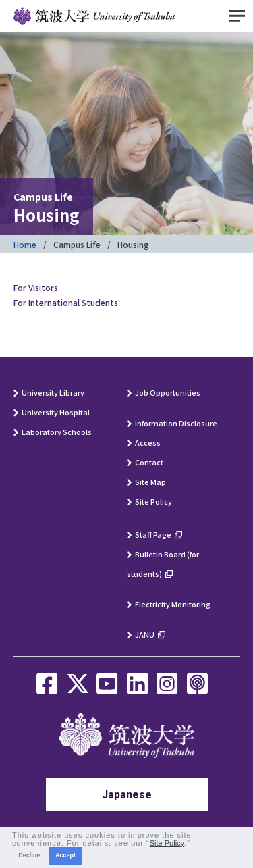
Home (25, 244)
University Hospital (56, 412)
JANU (145, 634)
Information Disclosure (176, 423)
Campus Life (77, 244)
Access (148, 442)
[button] (194, 844)
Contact (149, 462)
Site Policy (153, 501)
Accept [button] (65, 855)
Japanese (127, 795)
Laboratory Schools (57, 432)
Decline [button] (29, 855)
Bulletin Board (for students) (163, 564)
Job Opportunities (168, 392)
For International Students (66, 302)
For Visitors (36, 287)
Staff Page (153, 534)
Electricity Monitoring (173, 604)
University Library (53, 392)
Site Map (150, 482)
